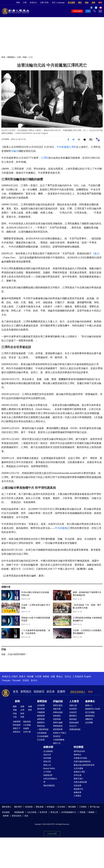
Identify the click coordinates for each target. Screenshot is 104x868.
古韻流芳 (73, 712)
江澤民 (72, 147)
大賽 (25, 3)
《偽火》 (96, 254)
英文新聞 (71, 3)
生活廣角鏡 (48, 751)
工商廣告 (77, 796)
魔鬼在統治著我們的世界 (84, 765)
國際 (15, 706)
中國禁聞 (41, 712)
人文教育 (74, 701)
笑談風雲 (73, 709)
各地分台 (33, 3)
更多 (26, 816)
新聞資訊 (11, 57)
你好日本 (47, 755)
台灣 (22, 710)
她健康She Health (93, 709)
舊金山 (59, 676)
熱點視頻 (27, 722)
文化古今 (73, 726)
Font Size (91, 139)
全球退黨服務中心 (69, 812)
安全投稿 (61, 807)
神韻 (18, 3)
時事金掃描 (58, 712)
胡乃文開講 (90, 712)
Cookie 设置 (52, 834)
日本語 (26, 680)
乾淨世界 (43, 812)
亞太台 (68, 676)
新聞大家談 (58, 705)
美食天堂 (47, 761)
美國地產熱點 (75, 729)
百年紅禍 (77, 775)
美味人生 (47, 765)
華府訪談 (41, 726)
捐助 (87, 3)
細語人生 (57, 743)
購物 (100, 3)
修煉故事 (77, 792)
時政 (25, 57)
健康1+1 (89, 705)
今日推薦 (27, 725)
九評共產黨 (78, 768)
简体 (47, 3)
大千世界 (47, 772)
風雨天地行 (78, 779)
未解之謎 (73, 705)
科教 (22, 717)
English (88, 676)
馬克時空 (57, 736)
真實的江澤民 (79, 772)
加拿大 (22, 676)
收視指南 (29, 807)
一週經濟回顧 (43, 729)
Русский (16, 680)
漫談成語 (73, 719)
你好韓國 (47, 758)
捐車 (93, 3)
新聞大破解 (58, 723)
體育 (30, 710)
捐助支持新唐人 (78, 692)
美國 (15, 710)
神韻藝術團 (19, 812)
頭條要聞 (17, 722)
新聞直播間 (78, 11)
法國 (53, 676)
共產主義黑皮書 (80, 782)
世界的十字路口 (60, 733)
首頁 (3, 57)
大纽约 (14, 676)
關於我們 (18, 807)
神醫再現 (89, 719)
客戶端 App (95, 807)
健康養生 (90, 701)
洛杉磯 (30, 676)
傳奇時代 (77, 755)
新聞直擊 (41, 719)
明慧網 (82, 812)
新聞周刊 (41, 723)
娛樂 (30, 706)
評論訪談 (58, 701)
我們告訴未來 (79, 751)
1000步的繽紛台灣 (50, 780)
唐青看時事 (58, 729)
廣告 (80, 3)
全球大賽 (27, 732)
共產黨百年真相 (80, 758)
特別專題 (79, 747)
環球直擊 (41, 709)
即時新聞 (17, 725)
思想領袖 (57, 719)
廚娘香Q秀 (48, 775)
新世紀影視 (17, 816)
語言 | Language (58, 3)
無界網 (6, 816)
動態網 (91, 812)
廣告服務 (72, 807)
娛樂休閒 (48, 747)
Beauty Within (49, 768)
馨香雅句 (73, 716)
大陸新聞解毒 (59, 740)
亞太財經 (41, 740)
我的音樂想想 (49, 786)
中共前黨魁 (63, 147)
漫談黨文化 (78, 789)
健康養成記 (90, 716)
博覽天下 (17, 728)
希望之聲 (54, 812)
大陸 (19, 57)
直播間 (61, 692)
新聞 (17, 701)
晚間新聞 (41, 716)
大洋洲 (38, 676)
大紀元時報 (32, 812)
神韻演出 (17, 732)
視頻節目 (39, 692)
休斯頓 (46, 676)
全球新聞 (41, 705)
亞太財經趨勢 (43, 736)
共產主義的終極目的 (82, 761)
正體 (42, 3)
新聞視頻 (42, 701)
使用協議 (51, 807)
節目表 (51, 692)
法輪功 (15, 151)
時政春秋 (57, 716)
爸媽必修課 (74, 723)
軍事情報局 (58, 726)
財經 (22, 713)
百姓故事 (77, 786)
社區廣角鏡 (42, 733)
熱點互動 (57, 709)
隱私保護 (40, 807)
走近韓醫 (89, 723)
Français (6, 680)
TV (88, 11)
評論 (15, 713)
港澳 (22, 706)
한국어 (34, 680)
